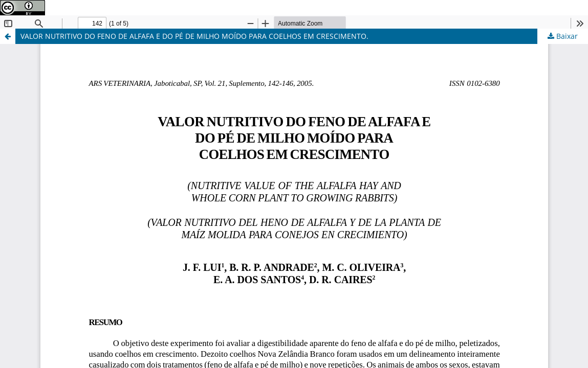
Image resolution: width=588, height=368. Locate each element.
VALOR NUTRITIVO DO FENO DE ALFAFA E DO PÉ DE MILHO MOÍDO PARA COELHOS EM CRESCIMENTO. (194, 36)
